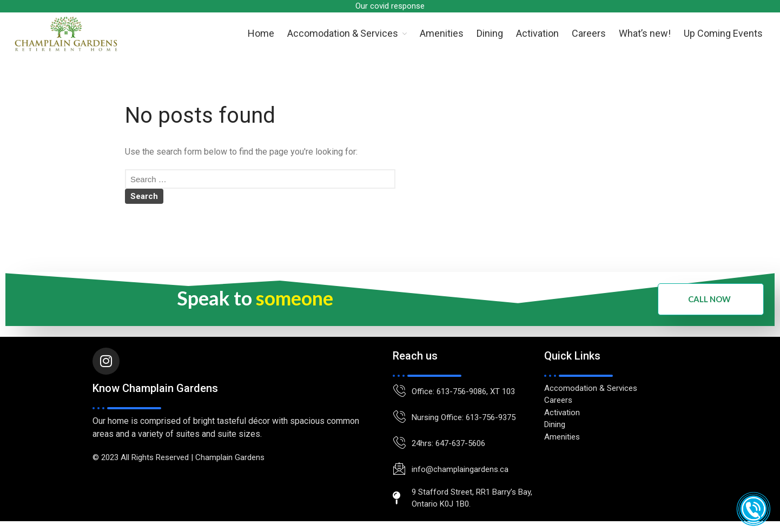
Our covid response (390, 6)
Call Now (709, 299)
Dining (490, 33)
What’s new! (645, 33)
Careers (589, 33)
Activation (537, 33)
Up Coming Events (723, 33)
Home (261, 33)
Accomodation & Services (343, 33)
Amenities (442, 33)
